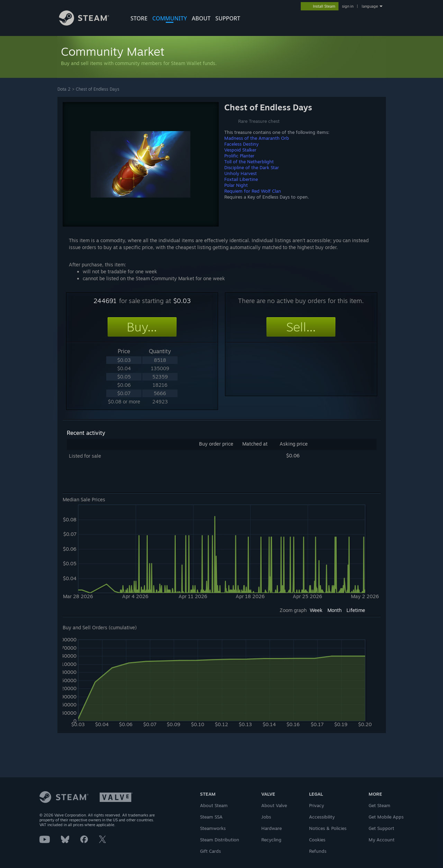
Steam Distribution (220, 840)
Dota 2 (64, 89)
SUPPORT (228, 18)
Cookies (317, 840)
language (370, 6)
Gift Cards (210, 851)
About (201, 18)
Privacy (317, 805)
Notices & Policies (328, 828)
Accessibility (322, 817)
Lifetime (356, 610)
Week (316, 610)
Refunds (318, 851)
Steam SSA (211, 817)
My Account (382, 840)
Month (334, 610)
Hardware (272, 828)
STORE (139, 18)
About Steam (214, 805)
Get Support (381, 828)
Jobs (266, 817)
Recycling (271, 840)
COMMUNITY (170, 18)
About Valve (274, 805)
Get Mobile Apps (386, 817)
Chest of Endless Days (98, 89)
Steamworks (213, 828)
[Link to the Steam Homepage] (89, 24)
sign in (348, 6)
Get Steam (379, 805)
